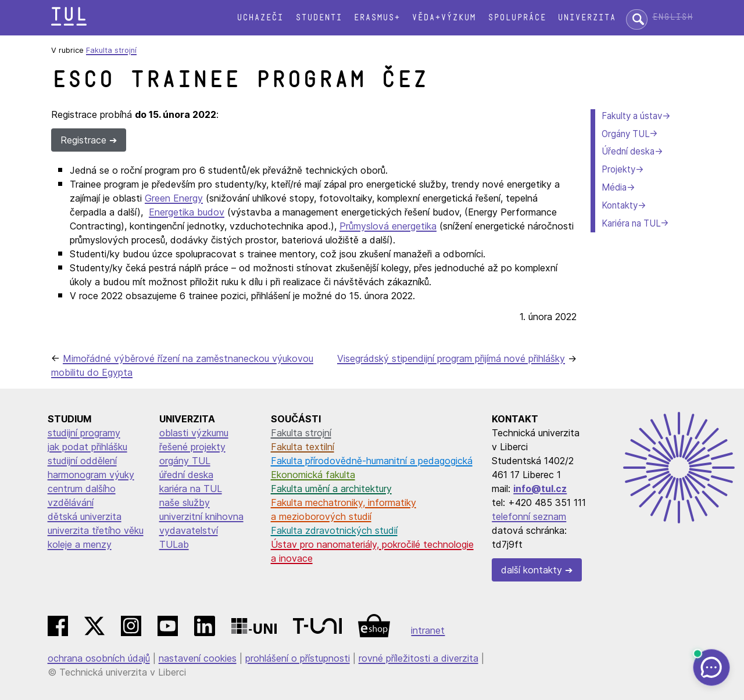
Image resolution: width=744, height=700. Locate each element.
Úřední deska (628, 151)
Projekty (618, 169)
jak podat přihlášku (87, 447)
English (673, 17)
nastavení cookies (198, 658)
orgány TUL (185, 461)
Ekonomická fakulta (313, 475)
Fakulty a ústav (632, 116)
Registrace (83, 140)
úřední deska (186, 475)
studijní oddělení (82, 461)
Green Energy (174, 198)
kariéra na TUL (191, 489)
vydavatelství (189, 530)
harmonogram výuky (91, 475)
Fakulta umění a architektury (331, 489)
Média (614, 187)
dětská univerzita (85, 516)
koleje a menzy (80, 544)
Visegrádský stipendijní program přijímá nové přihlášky (451, 358)
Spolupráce (517, 18)
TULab (174, 544)
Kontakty (620, 205)
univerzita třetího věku (96, 530)
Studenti (319, 18)
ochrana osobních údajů (99, 658)
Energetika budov (187, 212)
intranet (428, 630)
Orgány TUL (625, 134)
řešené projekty (192, 447)
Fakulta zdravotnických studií (334, 530)
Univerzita (586, 18)
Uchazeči (260, 18)
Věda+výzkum (443, 18)
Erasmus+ (377, 18)
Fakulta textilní (303, 447)
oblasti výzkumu (194, 433)
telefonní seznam (529, 516)
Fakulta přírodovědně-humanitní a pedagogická (372, 461)
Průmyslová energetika (388, 226)
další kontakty (532, 570)
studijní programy (84, 433)
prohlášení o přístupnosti (298, 658)
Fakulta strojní (111, 50)
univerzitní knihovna (201, 516)
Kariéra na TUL (631, 223)
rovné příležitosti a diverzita (419, 658)
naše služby (185, 502)
